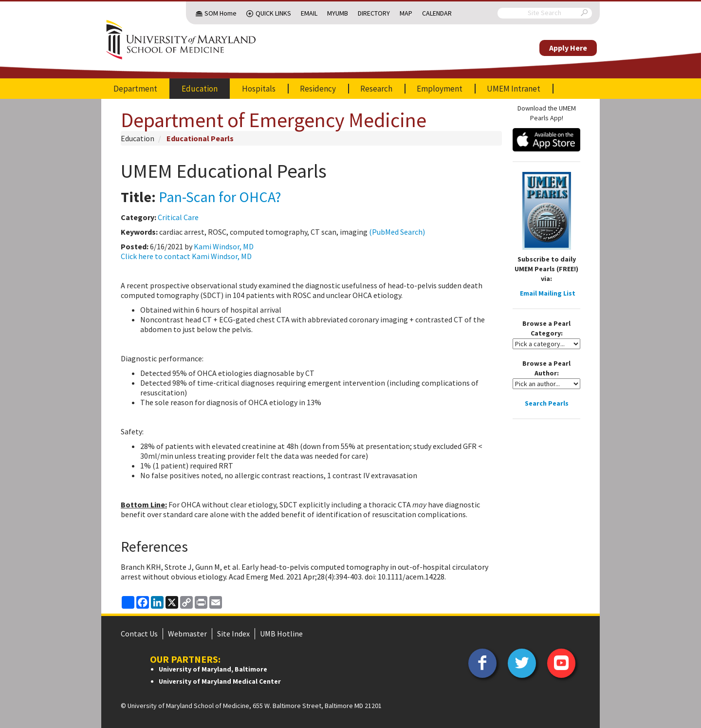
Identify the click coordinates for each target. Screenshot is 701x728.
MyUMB (338, 13)
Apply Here (568, 48)
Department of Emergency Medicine (274, 120)
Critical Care (178, 217)
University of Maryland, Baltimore (213, 669)
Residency (318, 89)
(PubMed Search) (397, 232)
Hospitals (259, 89)
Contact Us (139, 634)
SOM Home (221, 13)
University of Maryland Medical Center (220, 681)
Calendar (437, 13)
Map (406, 13)
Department (135, 89)
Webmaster (187, 634)
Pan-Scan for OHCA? (220, 197)
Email (309, 13)
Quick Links (273, 13)
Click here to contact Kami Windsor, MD (186, 256)
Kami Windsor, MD (224, 246)
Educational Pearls (200, 138)
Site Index (233, 634)
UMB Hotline (281, 634)
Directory (374, 13)
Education (200, 89)
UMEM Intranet (514, 89)
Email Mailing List (548, 293)
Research (376, 89)
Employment (440, 89)
